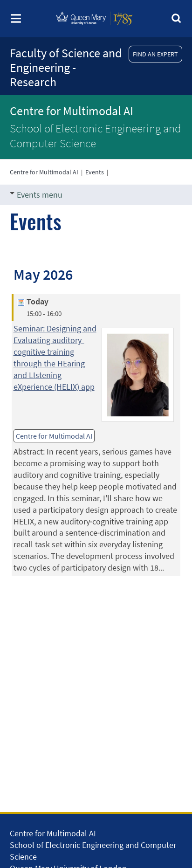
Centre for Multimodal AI (72, 111)
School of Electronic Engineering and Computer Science (96, 136)
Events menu (36, 195)
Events (95, 172)
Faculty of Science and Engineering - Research (66, 67)
